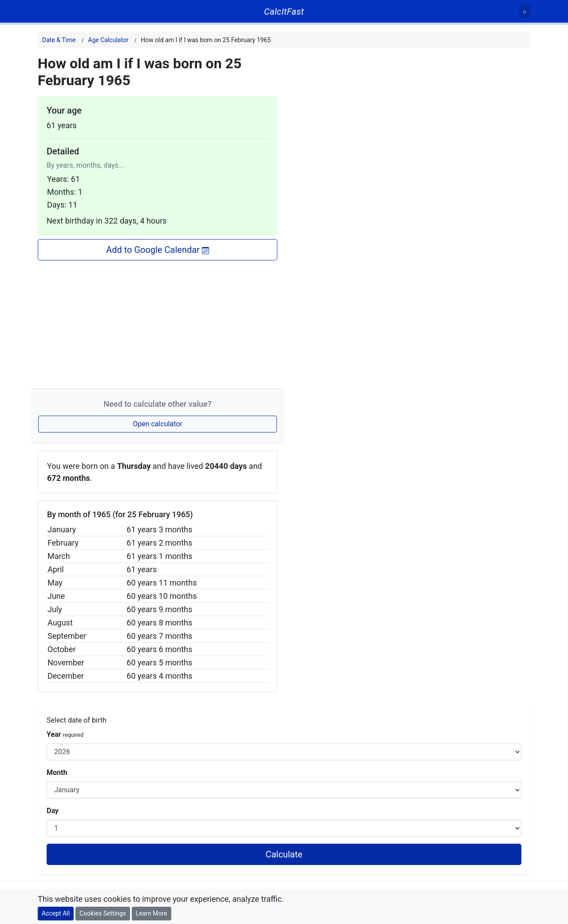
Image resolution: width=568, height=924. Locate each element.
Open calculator (158, 424)
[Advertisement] (158, 322)
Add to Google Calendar (158, 250)
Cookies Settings (103, 913)
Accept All (56, 913)
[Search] (525, 11)
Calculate (284, 854)
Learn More (152, 913)
